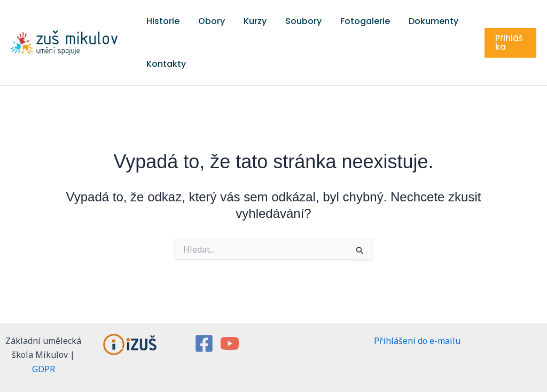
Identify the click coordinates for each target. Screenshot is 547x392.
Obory (199, 21)
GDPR (44, 369)
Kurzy (235, 21)
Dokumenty (389, 21)
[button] (507, 43)
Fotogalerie (329, 21)
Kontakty (162, 64)
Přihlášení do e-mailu (417, 341)
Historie (159, 21)
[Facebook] (204, 343)
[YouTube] (230, 343)
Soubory (275, 21)
